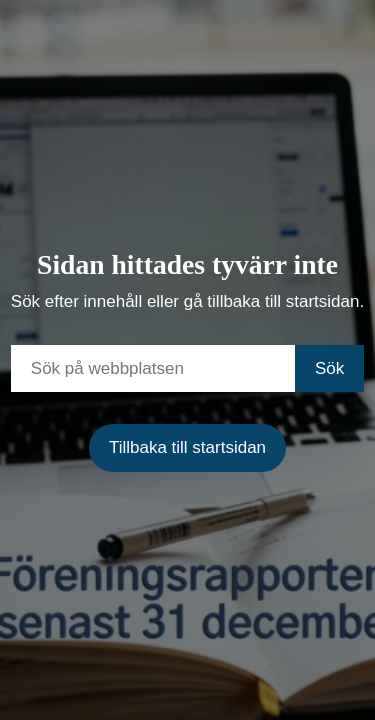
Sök (329, 368)
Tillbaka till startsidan (187, 447)
